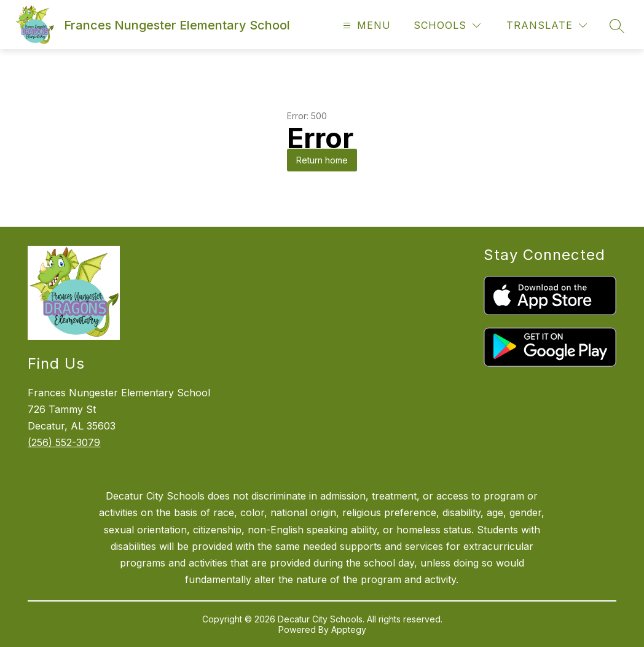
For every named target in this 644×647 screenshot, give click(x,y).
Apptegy (349, 629)
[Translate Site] (547, 25)
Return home (322, 160)
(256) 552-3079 (64, 442)
